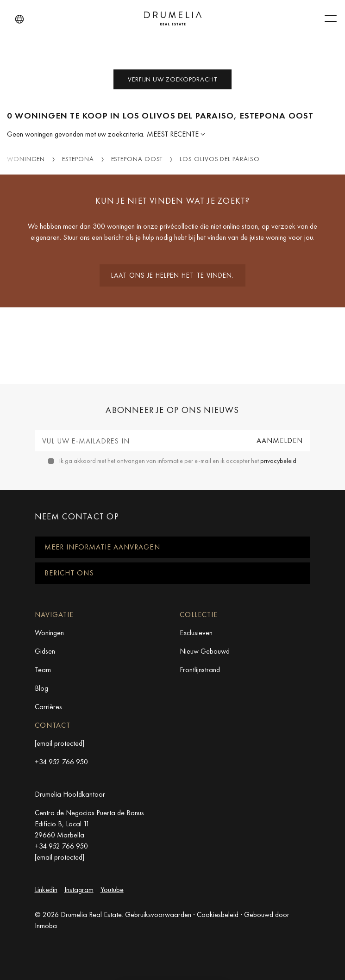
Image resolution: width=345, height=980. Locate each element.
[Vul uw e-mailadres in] (142, 441)
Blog (41, 688)
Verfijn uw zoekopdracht (172, 79)
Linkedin (46, 889)
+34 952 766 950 (61, 762)
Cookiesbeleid (218, 914)
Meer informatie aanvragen (102, 547)
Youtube (112, 889)
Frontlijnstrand (200, 670)
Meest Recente (174, 134)
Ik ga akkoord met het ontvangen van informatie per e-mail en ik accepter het (178, 461)
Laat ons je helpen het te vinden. (172, 275)
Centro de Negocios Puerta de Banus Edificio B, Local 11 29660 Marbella (89, 824)
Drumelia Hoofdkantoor (70, 794)
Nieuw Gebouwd (205, 651)
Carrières (48, 707)
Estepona (78, 159)
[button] (19, 19)
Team (43, 670)
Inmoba (46, 926)
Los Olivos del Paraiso (220, 159)
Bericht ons (69, 573)
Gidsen (45, 651)
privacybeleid (278, 461)
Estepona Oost (137, 159)
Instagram (79, 889)
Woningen (26, 159)
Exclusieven (196, 633)
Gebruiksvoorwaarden (158, 914)
